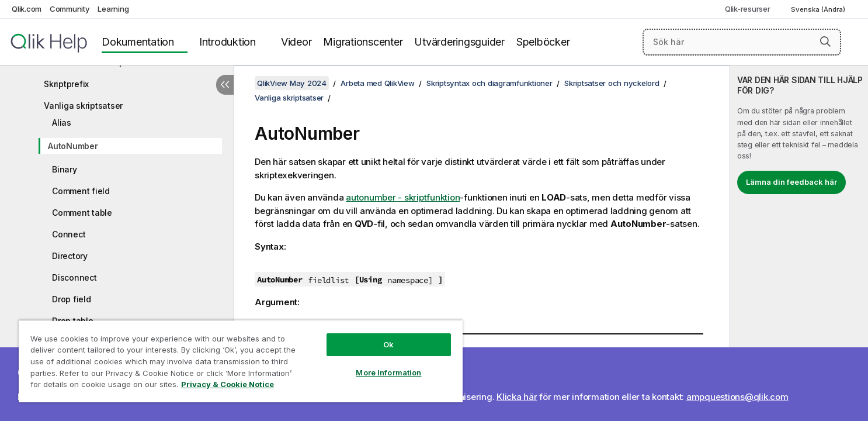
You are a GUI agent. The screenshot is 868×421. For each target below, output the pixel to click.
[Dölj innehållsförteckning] (225, 85)
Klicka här (517, 397)
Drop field (72, 299)
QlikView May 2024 (292, 83)
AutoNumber (73, 146)
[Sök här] (742, 42)
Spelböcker (543, 42)
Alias (62, 122)
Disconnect (74, 277)
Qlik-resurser (748, 9)
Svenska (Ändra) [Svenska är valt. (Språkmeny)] (819, 9)
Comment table (82, 213)
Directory (70, 256)
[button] (825, 42)
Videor (296, 42)
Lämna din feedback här (791, 182)
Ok (388, 344)
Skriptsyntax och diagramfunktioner (489, 83)
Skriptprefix (66, 84)
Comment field (81, 191)
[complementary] (799, 243)
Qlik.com (27, 9)
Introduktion (228, 42)
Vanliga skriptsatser (83, 106)
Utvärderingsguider (459, 42)
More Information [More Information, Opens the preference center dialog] (388, 372)
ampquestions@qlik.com (737, 397)
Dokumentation (138, 42)
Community (70, 9)
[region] (241, 361)
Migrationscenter (363, 42)
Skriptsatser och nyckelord (612, 83)
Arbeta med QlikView (377, 83)
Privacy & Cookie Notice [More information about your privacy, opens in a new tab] (228, 384)
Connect (69, 234)
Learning (113, 9)
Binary (65, 169)
